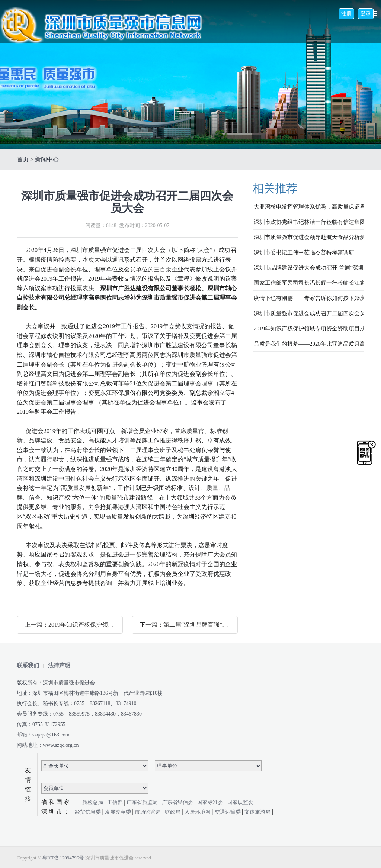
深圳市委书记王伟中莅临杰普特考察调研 (304, 252)
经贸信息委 (89, 812)
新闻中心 (47, 159)
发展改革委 (119, 812)
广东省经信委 (178, 802)
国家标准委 (211, 802)
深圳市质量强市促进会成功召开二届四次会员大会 (309, 313)
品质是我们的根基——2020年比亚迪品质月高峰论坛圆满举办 (309, 344)
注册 (346, 14)
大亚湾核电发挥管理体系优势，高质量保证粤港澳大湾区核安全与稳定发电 (309, 207)
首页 (23, 159)
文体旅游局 (258, 812)
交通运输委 (228, 812)
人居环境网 (198, 812)
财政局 (173, 812)
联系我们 (28, 665)
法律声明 (59, 665)
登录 (366, 14)
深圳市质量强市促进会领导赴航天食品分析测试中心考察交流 (309, 237)
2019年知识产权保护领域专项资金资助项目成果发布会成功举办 (309, 329)
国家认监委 (241, 802)
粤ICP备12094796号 (63, 858)
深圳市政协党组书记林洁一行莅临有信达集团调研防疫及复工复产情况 (309, 222)
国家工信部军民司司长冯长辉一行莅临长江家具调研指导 (309, 283)
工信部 (116, 802)
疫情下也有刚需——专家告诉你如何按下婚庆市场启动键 (309, 298)
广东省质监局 (143, 802)
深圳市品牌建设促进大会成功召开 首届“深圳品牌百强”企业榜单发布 (309, 268)
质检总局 (93, 802)
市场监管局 (148, 812)
